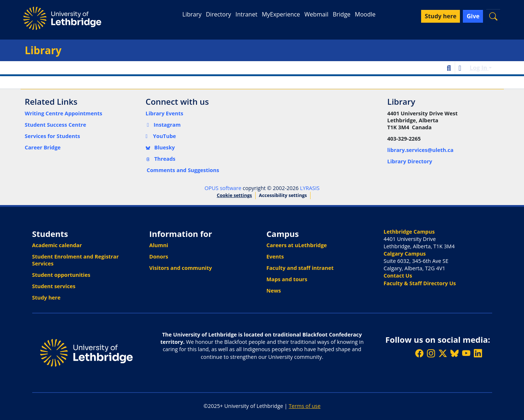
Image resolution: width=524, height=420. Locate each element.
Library (192, 14)
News (274, 291)
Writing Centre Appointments (64, 113)
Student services (54, 286)
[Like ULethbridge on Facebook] (419, 354)
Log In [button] (479, 68)
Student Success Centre (56, 125)
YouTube (161, 136)
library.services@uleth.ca (421, 150)
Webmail (316, 14)
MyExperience (281, 14)
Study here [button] (441, 16)
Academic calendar (57, 245)
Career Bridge (43, 147)
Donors (159, 257)
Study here (47, 298)
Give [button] (473, 16)
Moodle (365, 14)
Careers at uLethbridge (297, 245)
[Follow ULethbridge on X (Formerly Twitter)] (443, 354)
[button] (493, 16)
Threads (161, 159)
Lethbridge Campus (409, 232)
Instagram (163, 125)
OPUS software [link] (223, 188)
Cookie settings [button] (234, 195)
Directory (218, 14)
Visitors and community (181, 268)
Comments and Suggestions (183, 170)
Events (275, 257)
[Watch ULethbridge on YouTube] (466, 354)
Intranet (246, 14)
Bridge (342, 14)
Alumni (159, 245)
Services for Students (53, 136)
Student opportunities (61, 275)
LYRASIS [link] (310, 188)
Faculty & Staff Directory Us (420, 283)
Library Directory (410, 161)
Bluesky (160, 147)
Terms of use (304, 406)
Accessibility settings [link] (283, 195)
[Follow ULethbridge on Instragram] (431, 354)
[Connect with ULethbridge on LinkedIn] (478, 354)
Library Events (165, 113)
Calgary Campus (405, 254)
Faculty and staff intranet (300, 268)
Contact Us (398, 276)
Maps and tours (287, 279)
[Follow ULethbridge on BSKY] (454, 354)
